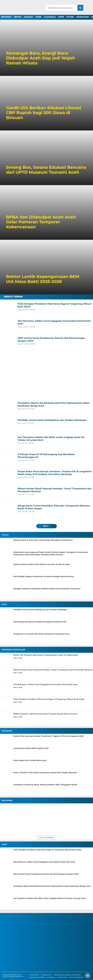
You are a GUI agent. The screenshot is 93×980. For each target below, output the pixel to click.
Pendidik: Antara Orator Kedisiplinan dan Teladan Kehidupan (40, 610)
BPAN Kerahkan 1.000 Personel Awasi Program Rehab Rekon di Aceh (45, 714)
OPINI (61, 17)
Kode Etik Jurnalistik (37, 977)
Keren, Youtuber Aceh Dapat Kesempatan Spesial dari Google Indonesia (45, 773)
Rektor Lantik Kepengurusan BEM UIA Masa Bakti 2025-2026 (43, 279)
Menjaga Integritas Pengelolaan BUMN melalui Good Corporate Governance (47, 589)
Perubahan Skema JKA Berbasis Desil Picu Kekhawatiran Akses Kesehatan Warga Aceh (52, 886)
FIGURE (70, 17)
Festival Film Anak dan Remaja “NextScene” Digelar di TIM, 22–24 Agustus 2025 (48, 736)
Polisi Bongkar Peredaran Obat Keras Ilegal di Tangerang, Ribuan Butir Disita (49, 699)
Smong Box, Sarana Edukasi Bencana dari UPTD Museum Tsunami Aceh (46, 170)
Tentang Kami (46, 975)
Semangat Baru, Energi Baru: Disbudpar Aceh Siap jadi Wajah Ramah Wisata (41, 58)
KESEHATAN (83, 17)
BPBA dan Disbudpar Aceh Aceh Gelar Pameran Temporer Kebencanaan (41, 222)
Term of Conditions (76, 977)
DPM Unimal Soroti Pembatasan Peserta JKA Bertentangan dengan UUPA (46, 874)
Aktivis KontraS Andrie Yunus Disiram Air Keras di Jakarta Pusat (42, 564)
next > (46, 526)
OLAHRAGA (50, 17)
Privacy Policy (62, 977)
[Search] (62, 8)
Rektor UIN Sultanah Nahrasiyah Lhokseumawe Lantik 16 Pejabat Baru (46, 655)
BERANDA (6, 17)
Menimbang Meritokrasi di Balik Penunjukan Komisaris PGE (40, 622)
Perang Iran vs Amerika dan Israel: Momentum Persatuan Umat (41, 634)
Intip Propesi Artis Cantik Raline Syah (30, 760)
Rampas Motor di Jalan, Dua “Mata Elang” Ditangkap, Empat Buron (43, 540)
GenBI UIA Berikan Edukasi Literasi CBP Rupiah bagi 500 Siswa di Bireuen (44, 113)
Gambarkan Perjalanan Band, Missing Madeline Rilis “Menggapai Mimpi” (45, 785)
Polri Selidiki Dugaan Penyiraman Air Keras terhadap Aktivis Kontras (44, 576)
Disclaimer (51, 977)
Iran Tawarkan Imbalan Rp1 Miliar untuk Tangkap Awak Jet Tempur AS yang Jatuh (50, 898)
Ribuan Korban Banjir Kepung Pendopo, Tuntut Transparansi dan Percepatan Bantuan (53, 670)
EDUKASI (28, 17)
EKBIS (38, 17)
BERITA (18, 17)
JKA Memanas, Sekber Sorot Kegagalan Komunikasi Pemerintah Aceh (46, 684)
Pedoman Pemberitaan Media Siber (67, 975)
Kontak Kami (34, 975)
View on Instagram (46, 837)
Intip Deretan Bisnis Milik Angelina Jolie (31, 748)
